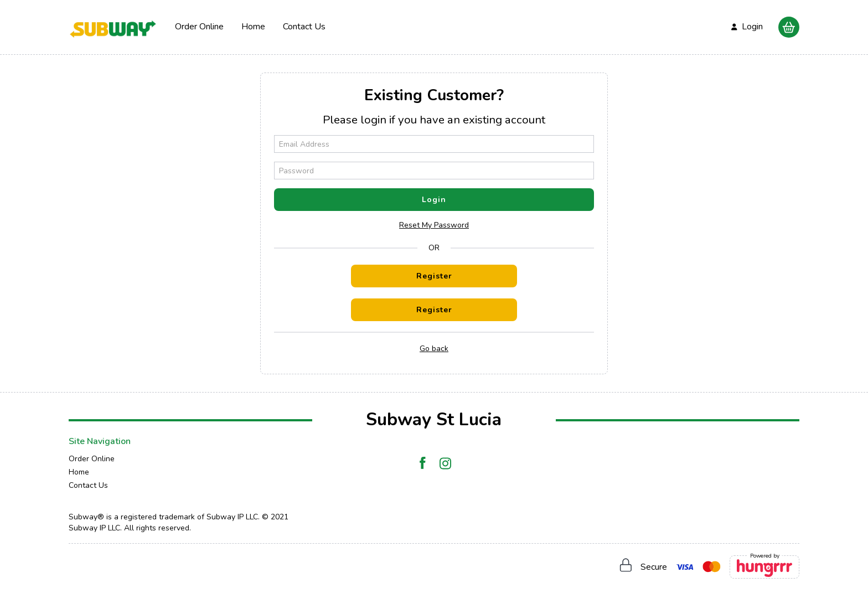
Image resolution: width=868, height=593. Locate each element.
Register (434, 276)
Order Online (199, 27)
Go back (434, 349)
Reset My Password (434, 225)
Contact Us (304, 27)
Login (434, 200)
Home (253, 27)
